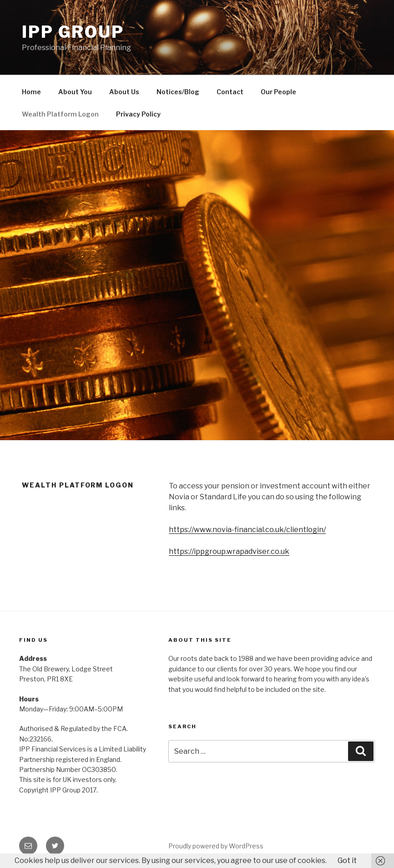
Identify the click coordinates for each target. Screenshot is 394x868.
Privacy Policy (138, 114)
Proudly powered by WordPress (216, 846)
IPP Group (73, 32)
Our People (278, 92)
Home (31, 92)
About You (75, 92)
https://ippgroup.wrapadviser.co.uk (229, 551)
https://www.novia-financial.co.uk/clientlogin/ (247, 530)
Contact (230, 92)
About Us (124, 92)
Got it (347, 860)
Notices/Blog (178, 92)
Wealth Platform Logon (60, 114)
